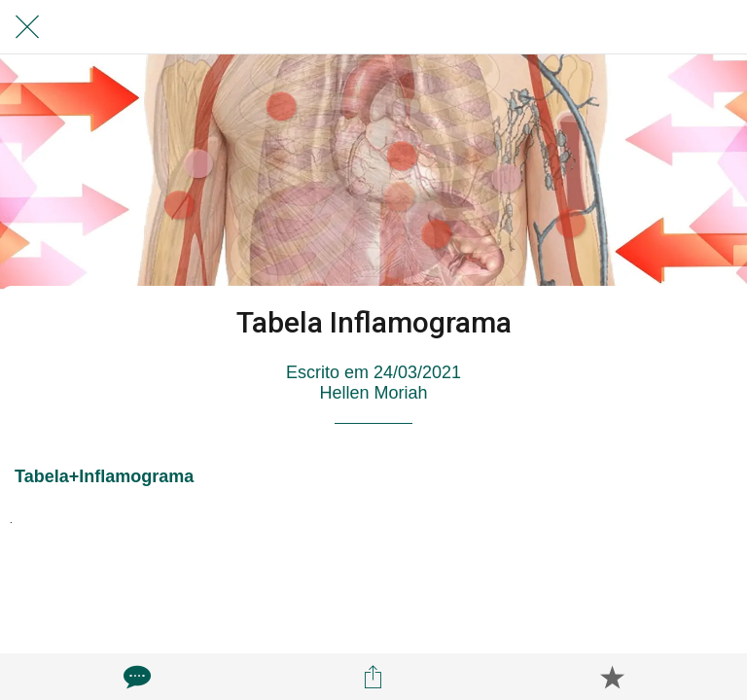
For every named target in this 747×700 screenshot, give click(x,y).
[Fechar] (27, 27)
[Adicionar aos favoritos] (612, 677)
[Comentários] (135, 677)
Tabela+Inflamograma (104, 476)
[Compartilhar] (373, 677)
